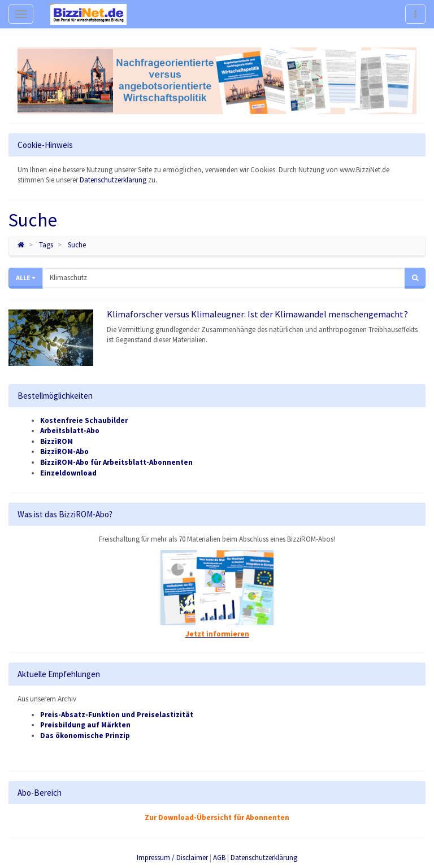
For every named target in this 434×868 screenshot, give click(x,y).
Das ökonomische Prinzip (85, 736)
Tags (46, 245)
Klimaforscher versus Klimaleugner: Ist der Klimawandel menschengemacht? (257, 314)
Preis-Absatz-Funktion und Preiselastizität (117, 715)
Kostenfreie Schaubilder (84, 420)
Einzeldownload (68, 473)
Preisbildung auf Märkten (85, 725)
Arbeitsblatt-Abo (70, 431)
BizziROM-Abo (64, 452)
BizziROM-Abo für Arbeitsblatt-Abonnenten (116, 462)
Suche (77, 245)
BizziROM (57, 441)
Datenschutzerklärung (113, 180)
